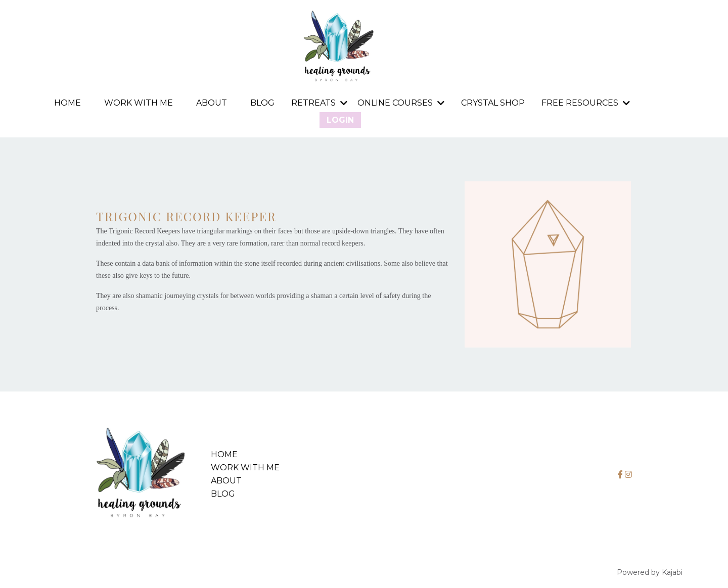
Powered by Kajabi (650, 572)
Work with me (139, 103)
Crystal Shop (493, 103)
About (212, 103)
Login (340, 120)
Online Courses (401, 103)
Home (67, 103)
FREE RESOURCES (586, 103)
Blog (262, 103)
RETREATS (319, 103)
